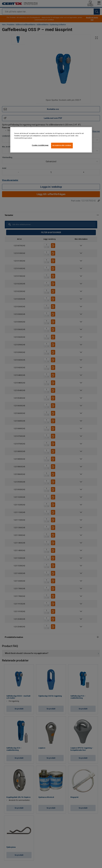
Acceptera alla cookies (62, 145)
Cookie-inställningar (40, 145)
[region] (51, 140)
